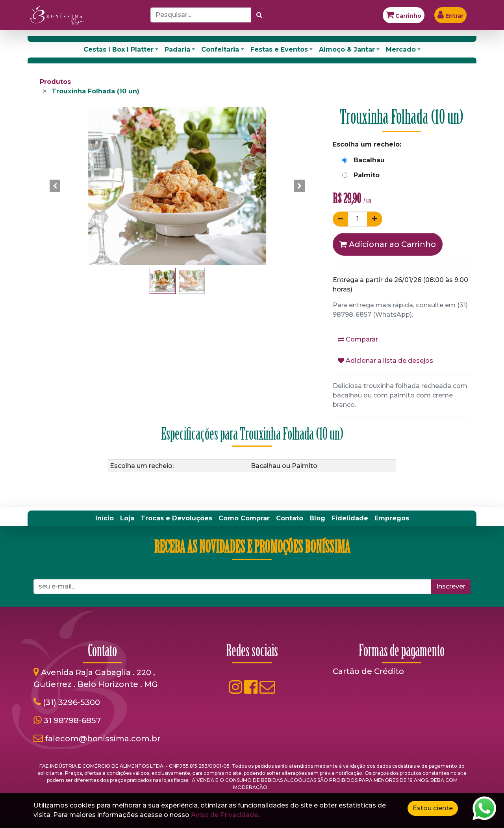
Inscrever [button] (451, 586)
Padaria (177, 49)
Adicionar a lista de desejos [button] (385, 361)
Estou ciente (433, 808)
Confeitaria (220, 49)
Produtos (55, 82)
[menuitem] (105, 518)
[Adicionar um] (375, 219)
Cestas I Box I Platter (119, 49)
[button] (55, 186)
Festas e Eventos (279, 49)
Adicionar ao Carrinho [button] (388, 244)
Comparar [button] (358, 339)
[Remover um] (340, 219)
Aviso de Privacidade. (225, 815)
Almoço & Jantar (347, 49)
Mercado (401, 49)
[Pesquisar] (259, 15)
